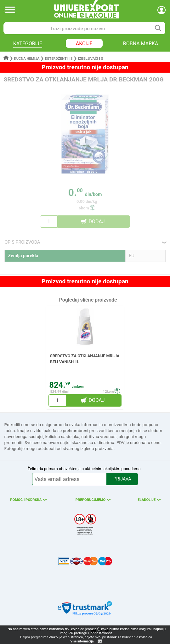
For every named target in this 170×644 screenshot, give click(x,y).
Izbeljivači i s (91, 59)
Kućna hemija (27, 59)
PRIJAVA (122, 479)
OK (100, 642)
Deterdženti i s (59, 59)
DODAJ (96, 222)
